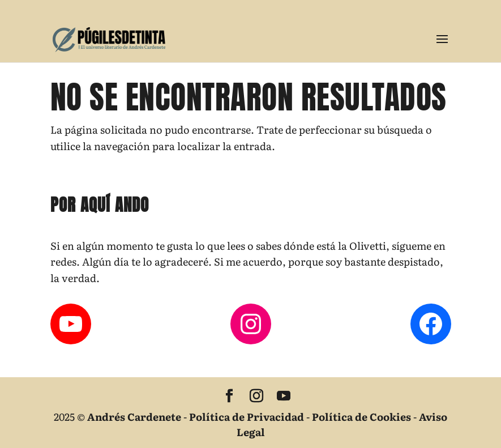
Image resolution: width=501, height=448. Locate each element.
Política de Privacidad (247, 417)
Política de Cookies (361, 417)
